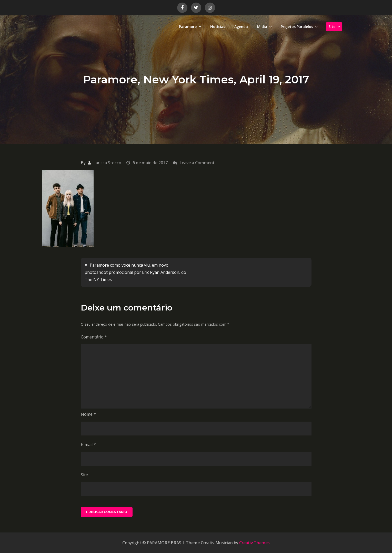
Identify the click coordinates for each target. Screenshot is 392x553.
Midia (262, 27)
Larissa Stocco (107, 163)
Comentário (94, 337)
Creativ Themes (254, 543)
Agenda (241, 27)
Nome (88, 414)
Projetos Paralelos (297, 27)
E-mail (88, 444)
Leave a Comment (197, 163)
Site (332, 27)
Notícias (218, 27)
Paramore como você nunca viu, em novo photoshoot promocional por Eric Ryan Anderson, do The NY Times (135, 272)
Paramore (188, 27)
